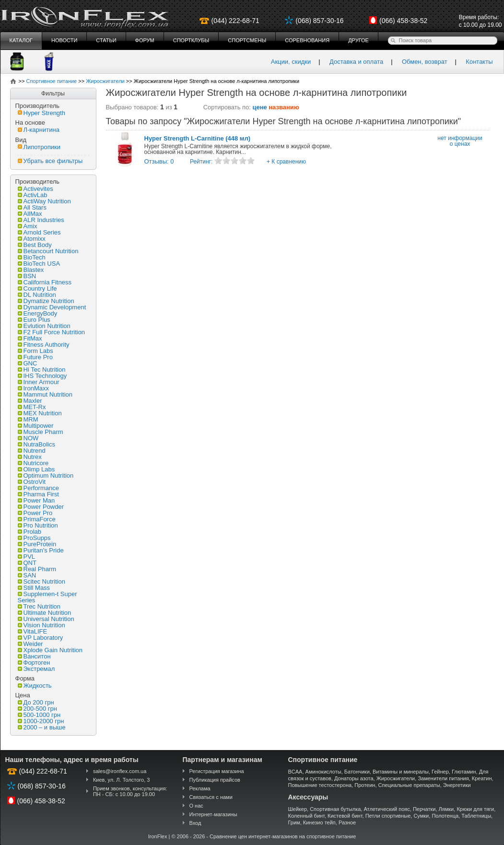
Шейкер (298, 809)
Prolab (30, 532)
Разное (347, 822)
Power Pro (35, 513)
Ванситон (34, 656)
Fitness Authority (44, 345)
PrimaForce (37, 519)
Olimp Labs (36, 469)
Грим (294, 822)
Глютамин (464, 772)
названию (284, 107)
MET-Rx (32, 407)
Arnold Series (39, 232)
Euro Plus (34, 320)
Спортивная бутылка (335, 809)
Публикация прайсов (215, 780)
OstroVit (32, 482)
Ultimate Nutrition (45, 613)
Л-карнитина (39, 130)
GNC (28, 363)
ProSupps (34, 538)
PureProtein (37, 544)
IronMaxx (33, 388)
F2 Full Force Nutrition (52, 332)
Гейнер (440, 772)
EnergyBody (38, 313)
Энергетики (457, 785)
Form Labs (35, 351)
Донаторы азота (354, 778)
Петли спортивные (388, 816)
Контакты (479, 62)
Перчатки (424, 809)
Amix (28, 226)
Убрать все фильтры (50, 161)
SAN (27, 575)
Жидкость (35, 686)
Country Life (37, 288)
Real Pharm (37, 569)
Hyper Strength (41, 113)
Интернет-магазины (213, 814)
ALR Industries (41, 220)
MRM (28, 419)
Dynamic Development (52, 307)
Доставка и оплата (356, 62)
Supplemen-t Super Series (47, 597)
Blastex (31, 270)
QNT (27, 563)
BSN (27, 276)
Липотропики (39, 147)
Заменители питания (443, 778)
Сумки (421, 816)
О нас (196, 806)
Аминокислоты (323, 772)
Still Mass (34, 588)
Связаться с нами (211, 797)
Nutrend (32, 451)
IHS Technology (42, 376)
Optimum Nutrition (46, 475)
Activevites (35, 189)
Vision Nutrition (41, 625)
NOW (28, 438)
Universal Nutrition (46, 619)
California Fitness (45, 282)
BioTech (32, 257)
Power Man (36, 500)
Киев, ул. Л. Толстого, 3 (122, 780)
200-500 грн (37, 709)
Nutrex (30, 457)
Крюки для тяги (475, 809)
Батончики (357, 772)
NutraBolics (36, 444)
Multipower (36, 426)
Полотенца (445, 816)
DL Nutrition (37, 295)
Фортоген (34, 663)
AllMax (30, 214)
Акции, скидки (291, 62)
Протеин (365, 785)
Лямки (446, 809)
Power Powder (41, 507)
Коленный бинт (306, 816)
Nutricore (33, 463)
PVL (27, 557)
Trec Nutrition (39, 606)
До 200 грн (36, 702)
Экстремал (36, 669)
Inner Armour (39, 382)
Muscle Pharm (41, 432)
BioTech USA (39, 264)
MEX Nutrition (40, 413)
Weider (30, 644)
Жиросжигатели (396, 778)
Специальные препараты (409, 785)
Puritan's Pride (41, 550)
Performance (38, 488)
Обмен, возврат (425, 62)
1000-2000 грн (41, 721)
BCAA (295, 772)
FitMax (30, 338)
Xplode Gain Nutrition (50, 650)
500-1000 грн (39, 715)
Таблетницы (476, 816)
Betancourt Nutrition (48, 251)
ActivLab (33, 195)
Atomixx (32, 239)
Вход (195, 823)
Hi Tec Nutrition (42, 370)
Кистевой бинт (345, 816)
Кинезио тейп (319, 822)
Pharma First (38, 494)
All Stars (32, 207)
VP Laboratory (41, 638)
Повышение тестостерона (320, 785)
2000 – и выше (42, 727)
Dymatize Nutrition (46, 301)
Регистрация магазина (217, 771)
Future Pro (35, 357)
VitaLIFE (33, 631)
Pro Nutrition (38, 525)
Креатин (482, 778)
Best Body (35, 245)
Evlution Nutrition (44, 326)
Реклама (200, 788)
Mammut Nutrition (45, 394)
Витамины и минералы (401, 772)
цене (260, 107)
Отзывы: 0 (159, 161)
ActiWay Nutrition (44, 201)
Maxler (30, 401)
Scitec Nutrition (41, 581)
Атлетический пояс (387, 809)
